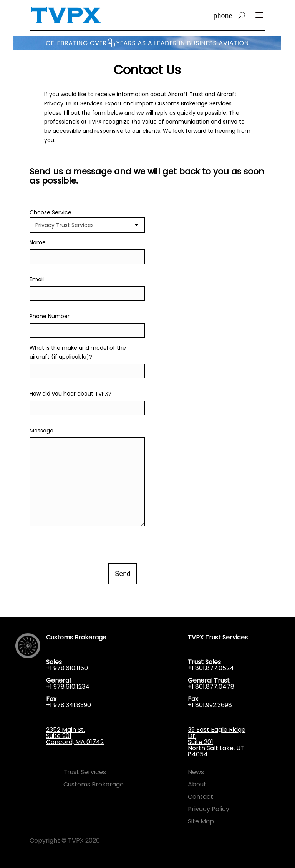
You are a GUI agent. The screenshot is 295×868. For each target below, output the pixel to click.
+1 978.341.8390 (69, 705)
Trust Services (85, 772)
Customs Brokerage (94, 784)
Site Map (201, 821)
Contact (201, 797)
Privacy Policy (209, 809)
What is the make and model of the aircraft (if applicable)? (87, 360)
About (197, 784)
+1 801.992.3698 (210, 705)
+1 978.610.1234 (68, 687)
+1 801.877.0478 (211, 687)
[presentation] (88, 544)
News (196, 772)
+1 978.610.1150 (67, 668)
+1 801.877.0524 (211, 668)
